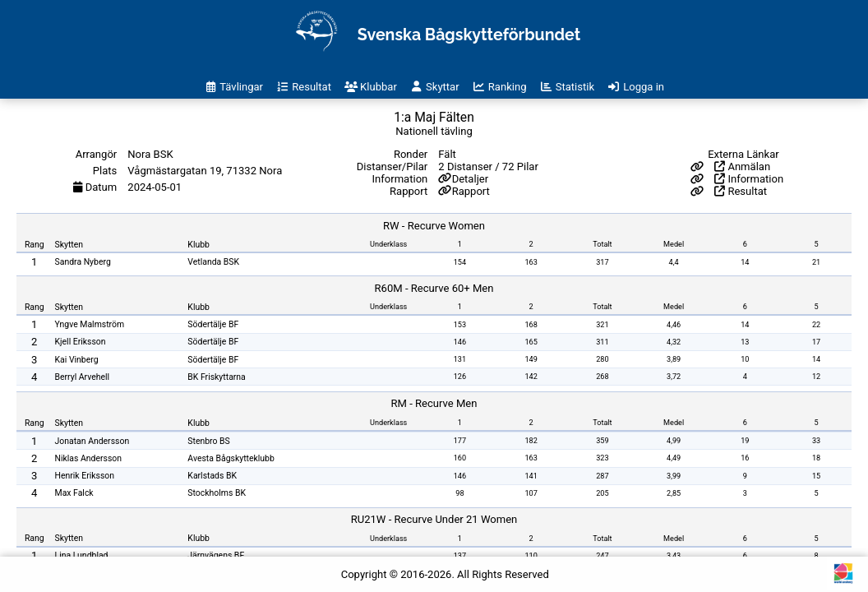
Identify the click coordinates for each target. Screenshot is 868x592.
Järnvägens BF (216, 555)
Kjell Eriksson (81, 342)
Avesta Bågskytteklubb (231, 458)
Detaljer (470, 179)
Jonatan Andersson (92, 441)
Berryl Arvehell (83, 377)
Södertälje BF (213, 324)
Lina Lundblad (82, 555)
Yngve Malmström (90, 324)
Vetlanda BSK (213, 262)
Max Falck (74, 493)
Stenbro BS (208, 441)
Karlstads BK (212, 476)
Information (749, 179)
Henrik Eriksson (85, 476)
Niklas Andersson (89, 458)
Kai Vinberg (77, 360)
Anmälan (742, 166)
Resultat (741, 191)
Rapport (471, 191)
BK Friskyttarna (216, 377)
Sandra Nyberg (83, 262)
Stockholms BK (217, 493)
